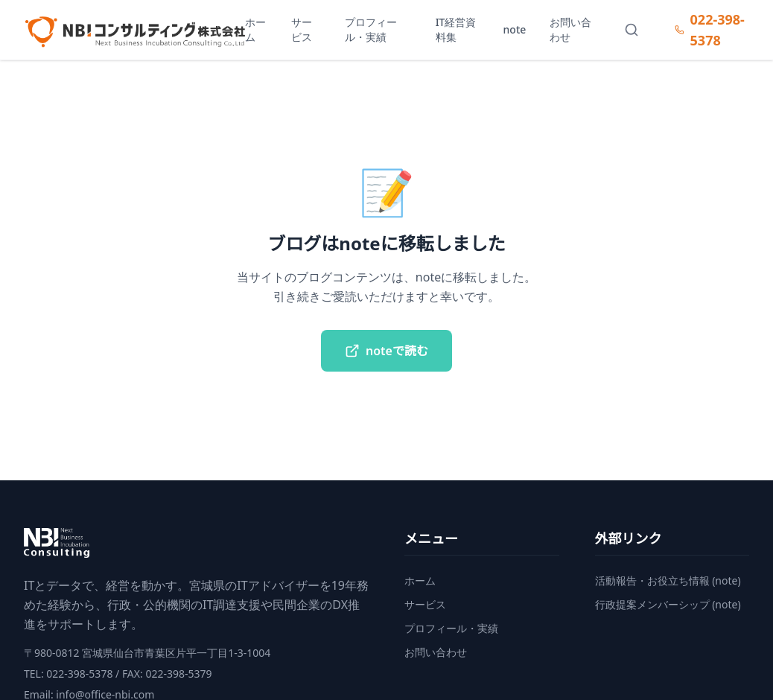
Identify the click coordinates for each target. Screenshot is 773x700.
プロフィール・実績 (371, 29)
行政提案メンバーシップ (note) (668, 604)
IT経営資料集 (456, 29)
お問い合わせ (570, 29)
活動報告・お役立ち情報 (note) (668, 580)
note (515, 29)
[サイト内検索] (632, 30)
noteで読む (386, 351)
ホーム (255, 29)
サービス (302, 29)
